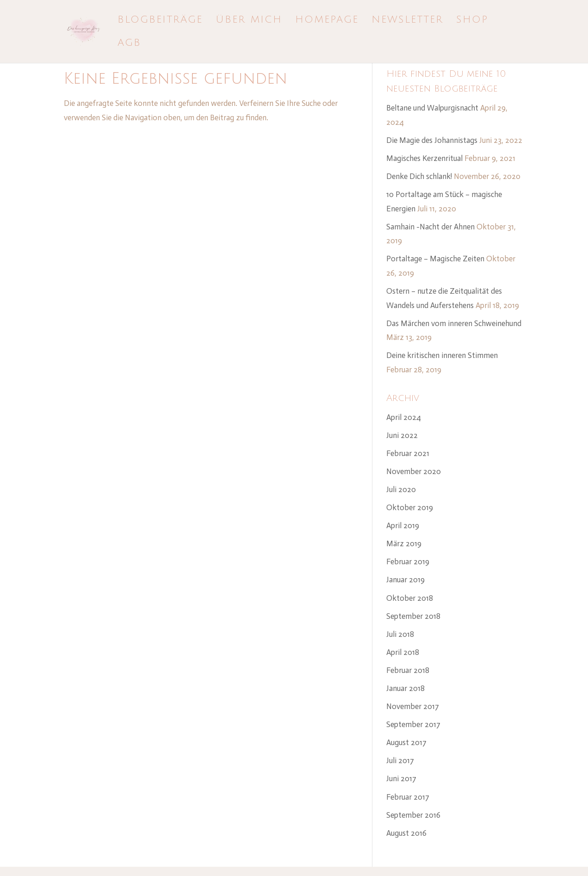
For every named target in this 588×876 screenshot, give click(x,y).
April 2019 (403, 525)
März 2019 (404, 543)
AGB (129, 44)
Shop (472, 21)
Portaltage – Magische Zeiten (435, 259)
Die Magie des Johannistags (432, 140)
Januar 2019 (405, 580)
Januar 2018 (405, 688)
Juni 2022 (402, 435)
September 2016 (413, 815)
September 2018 (413, 616)
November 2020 (414, 471)
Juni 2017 (401, 778)
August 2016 (406, 833)
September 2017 (413, 724)
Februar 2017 (408, 797)
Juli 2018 (400, 634)
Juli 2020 (401, 489)
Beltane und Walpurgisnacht (432, 108)
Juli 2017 (400, 760)
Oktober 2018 (410, 598)
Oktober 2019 (410, 507)
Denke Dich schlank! (419, 176)
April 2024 (404, 417)
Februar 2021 (408, 453)
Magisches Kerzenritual (424, 158)
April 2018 (403, 652)
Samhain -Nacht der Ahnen (430, 227)
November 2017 (413, 706)
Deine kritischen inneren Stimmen (442, 355)
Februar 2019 (408, 561)
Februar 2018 (408, 670)
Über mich (249, 21)
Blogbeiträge (160, 21)
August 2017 (406, 742)
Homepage (327, 21)
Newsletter (407, 21)
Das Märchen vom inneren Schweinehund (454, 323)
